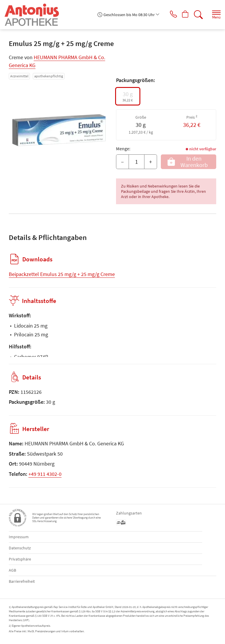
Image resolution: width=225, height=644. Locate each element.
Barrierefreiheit (22, 581)
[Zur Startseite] (34, 15)
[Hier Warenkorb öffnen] (183, 15)
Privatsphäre (20, 559)
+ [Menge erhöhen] (151, 162)
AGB (12, 570)
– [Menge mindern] (122, 162)
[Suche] (197, 15)
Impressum (19, 537)
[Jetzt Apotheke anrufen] (169, 15)
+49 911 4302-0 (45, 474)
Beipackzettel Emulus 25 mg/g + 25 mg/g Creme (62, 274)
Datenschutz (20, 548)
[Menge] (137, 162)
